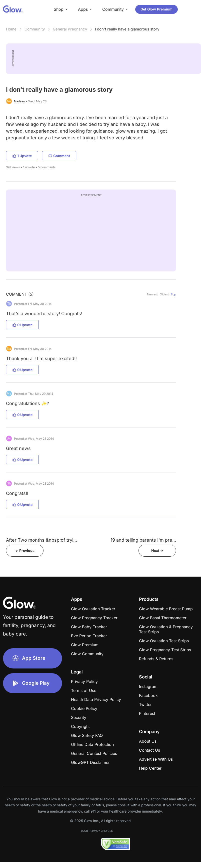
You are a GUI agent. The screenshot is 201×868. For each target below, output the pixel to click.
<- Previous (25, 550)
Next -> (157, 550)
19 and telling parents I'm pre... (143, 540)
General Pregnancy (70, 29)
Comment (59, 156)
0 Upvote (22, 325)
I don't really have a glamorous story (127, 29)
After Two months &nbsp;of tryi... (41, 540)
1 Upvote (22, 156)
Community (35, 29)
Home (11, 29)
